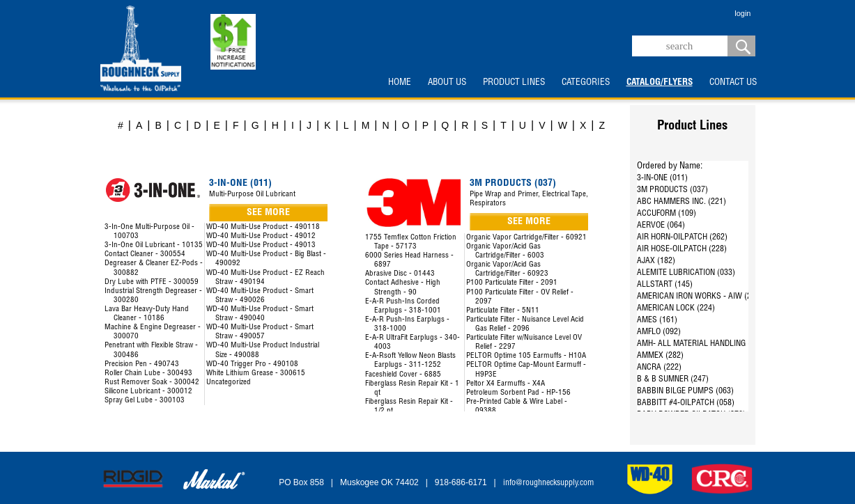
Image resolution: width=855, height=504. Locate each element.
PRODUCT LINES (514, 83)
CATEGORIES (586, 83)
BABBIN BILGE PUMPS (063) (685, 391)
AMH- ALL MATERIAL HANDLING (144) (701, 344)
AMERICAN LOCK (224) (676, 308)
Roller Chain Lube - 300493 (148, 373)
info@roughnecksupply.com (548, 483)
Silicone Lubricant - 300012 (148, 392)
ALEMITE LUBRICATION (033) (686, 273)
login (742, 13)
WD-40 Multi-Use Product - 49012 (261, 236)
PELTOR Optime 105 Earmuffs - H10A (526, 356)
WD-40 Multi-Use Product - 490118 (263, 227)
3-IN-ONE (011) (662, 178)
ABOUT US (447, 83)
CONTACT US (733, 83)
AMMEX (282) (660, 356)
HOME (400, 83)
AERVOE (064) (661, 226)
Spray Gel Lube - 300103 (145, 401)
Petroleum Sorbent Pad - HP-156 (518, 393)
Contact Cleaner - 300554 (145, 254)
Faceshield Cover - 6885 (403, 375)
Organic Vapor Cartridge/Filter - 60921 (526, 238)
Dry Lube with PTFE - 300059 (152, 282)
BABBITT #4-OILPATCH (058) (686, 403)
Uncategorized (229, 383)
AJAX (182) (656, 261)
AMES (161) (657, 320)
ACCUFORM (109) (667, 214)
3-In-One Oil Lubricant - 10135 (154, 245)
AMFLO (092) (659, 332)
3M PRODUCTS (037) (672, 190)
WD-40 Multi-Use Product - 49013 (261, 245)
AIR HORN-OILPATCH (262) (682, 237)
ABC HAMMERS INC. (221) (681, 202)
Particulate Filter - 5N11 (503, 311)
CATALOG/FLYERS (660, 83)
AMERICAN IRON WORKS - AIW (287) (700, 297)
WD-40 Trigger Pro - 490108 (252, 364)
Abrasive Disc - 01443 (400, 274)
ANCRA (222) (659, 368)
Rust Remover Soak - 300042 (152, 383)
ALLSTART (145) (665, 285)
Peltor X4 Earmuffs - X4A (506, 384)
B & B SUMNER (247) (673, 379)
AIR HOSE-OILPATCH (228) (682, 249)
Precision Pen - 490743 (142, 364)
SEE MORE (268, 213)
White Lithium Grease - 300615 (256, 373)
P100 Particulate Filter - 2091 (512, 283)
